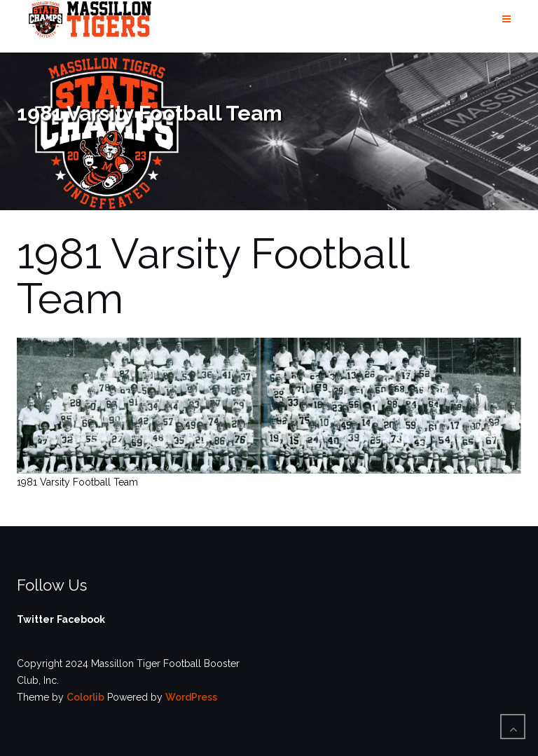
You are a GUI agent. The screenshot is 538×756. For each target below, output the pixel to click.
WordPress (191, 697)
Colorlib (85, 697)
